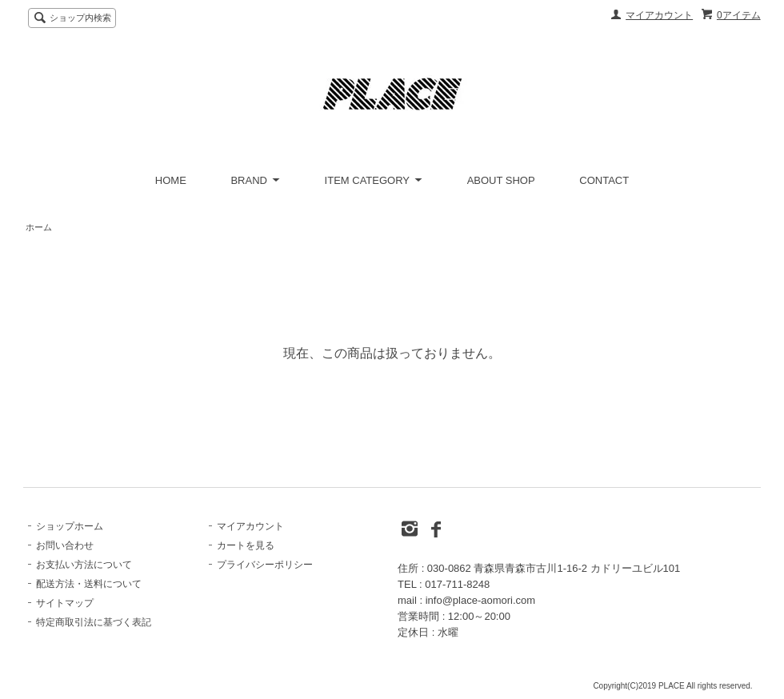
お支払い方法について (84, 565)
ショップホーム (70, 526)
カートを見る (246, 545)
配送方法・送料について (89, 584)
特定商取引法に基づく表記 (94, 622)
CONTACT (604, 180)
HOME (171, 180)
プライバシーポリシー (265, 565)
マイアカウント (659, 15)
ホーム (39, 227)
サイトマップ (65, 603)
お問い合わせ (65, 545)
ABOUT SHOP (501, 180)
